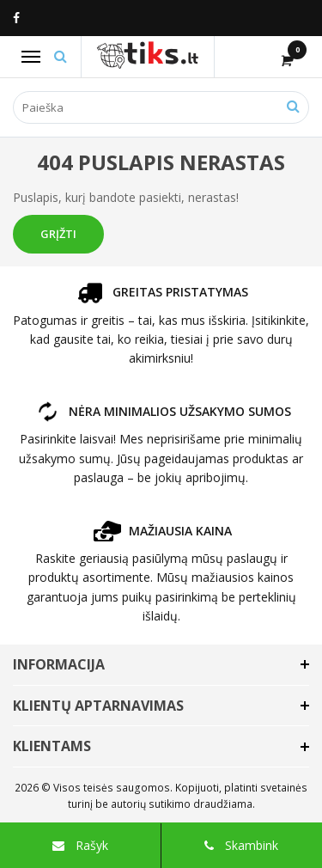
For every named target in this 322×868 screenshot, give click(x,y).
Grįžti (58, 234)
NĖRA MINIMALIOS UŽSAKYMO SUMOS (161, 411)
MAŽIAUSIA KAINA (161, 531)
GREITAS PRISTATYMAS (161, 292)
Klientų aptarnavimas (98, 706)
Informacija (59, 664)
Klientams (52, 746)
